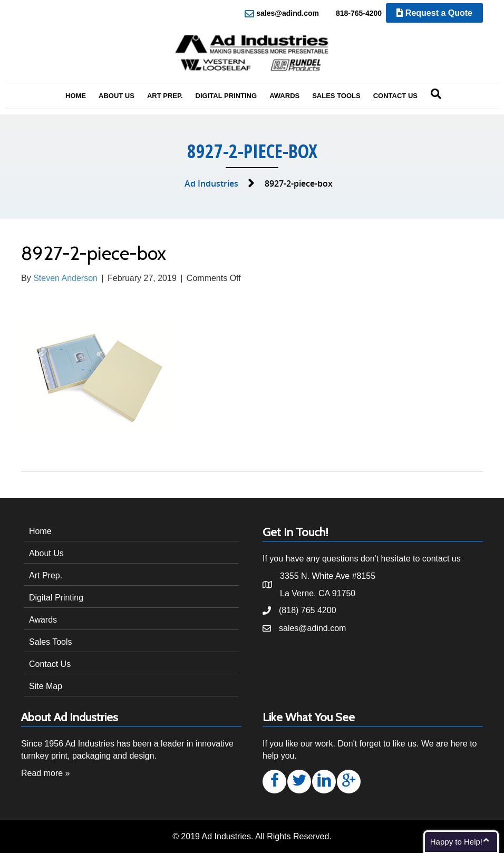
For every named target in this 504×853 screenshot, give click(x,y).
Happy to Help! (456, 842)
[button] (274, 782)
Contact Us (395, 96)
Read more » (46, 773)
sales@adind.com (282, 14)
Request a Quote (434, 13)
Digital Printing (226, 96)
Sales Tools (336, 96)
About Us (117, 96)
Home (76, 96)
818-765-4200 (353, 14)
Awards (284, 96)
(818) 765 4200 (308, 610)
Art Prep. (165, 96)
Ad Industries (211, 183)
